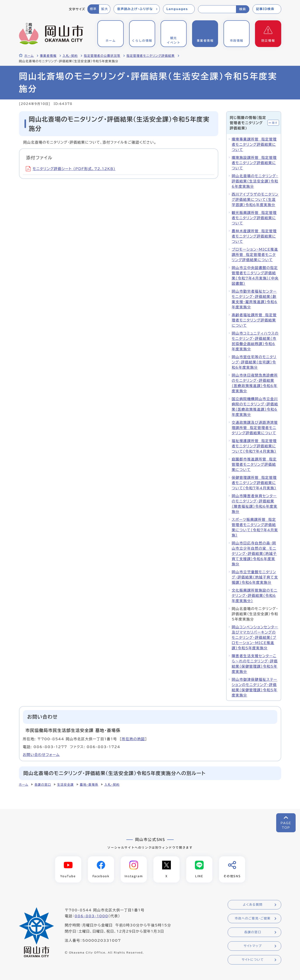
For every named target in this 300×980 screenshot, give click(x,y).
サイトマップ (253, 946)
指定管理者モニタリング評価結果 (151, 56)
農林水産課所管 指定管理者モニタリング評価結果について (254, 236)
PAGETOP (286, 825)
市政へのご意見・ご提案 (253, 919)
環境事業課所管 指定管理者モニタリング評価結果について (254, 144)
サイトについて (253, 960)
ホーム (29, 56)
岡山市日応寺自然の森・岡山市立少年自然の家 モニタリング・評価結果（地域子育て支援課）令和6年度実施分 (254, 554)
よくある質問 (253, 905)
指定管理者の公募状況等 (102, 56)
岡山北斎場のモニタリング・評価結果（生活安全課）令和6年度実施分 (255, 181)
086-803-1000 (91, 916)
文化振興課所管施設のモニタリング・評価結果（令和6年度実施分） (255, 596)
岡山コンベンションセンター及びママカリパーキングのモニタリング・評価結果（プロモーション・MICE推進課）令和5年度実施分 (255, 638)
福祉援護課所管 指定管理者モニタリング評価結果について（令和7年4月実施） (254, 446)
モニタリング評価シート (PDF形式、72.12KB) (71, 169)
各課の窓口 (43, 785)
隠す (275, 123)
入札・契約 (70, 56)
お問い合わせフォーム (41, 755)
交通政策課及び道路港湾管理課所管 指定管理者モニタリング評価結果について (255, 428)
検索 (243, 9)
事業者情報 (48, 56)
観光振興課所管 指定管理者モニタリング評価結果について (254, 218)
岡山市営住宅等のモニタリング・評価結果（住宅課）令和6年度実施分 (254, 362)
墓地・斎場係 (89, 785)
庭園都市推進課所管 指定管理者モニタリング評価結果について (254, 464)
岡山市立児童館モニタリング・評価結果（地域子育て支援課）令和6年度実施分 (255, 577)
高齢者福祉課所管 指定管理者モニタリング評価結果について (254, 320)
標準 (93, 9)
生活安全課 (66, 785)
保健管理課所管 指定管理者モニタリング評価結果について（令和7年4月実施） (254, 483)
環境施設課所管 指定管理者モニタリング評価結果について (254, 163)
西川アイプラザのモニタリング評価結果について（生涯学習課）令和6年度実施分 (255, 200)
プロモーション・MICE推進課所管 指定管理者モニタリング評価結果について (255, 255)
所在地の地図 (133, 739)
